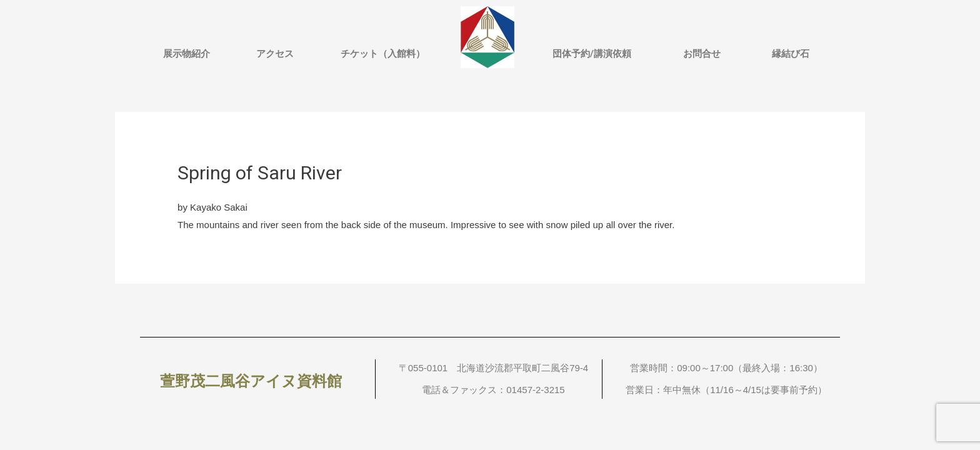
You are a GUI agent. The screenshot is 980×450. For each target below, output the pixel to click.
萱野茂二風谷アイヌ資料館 (251, 381)
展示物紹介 (187, 54)
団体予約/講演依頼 (592, 54)
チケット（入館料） (383, 54)
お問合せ (702, 54)
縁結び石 (791, 54)
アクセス (275, 54)
